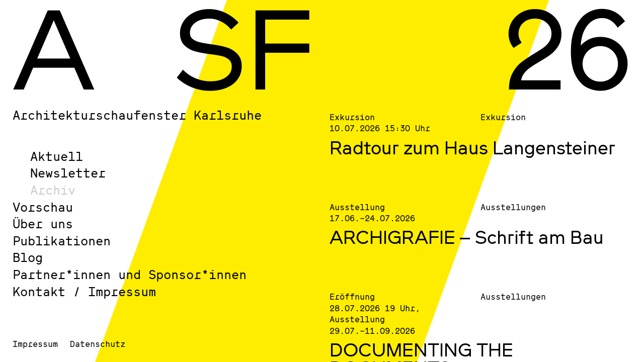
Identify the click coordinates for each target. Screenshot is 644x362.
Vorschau (43, 207)
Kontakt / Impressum (84, 291)
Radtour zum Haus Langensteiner (472, 147)
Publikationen (62, 241)
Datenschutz (98, 344)
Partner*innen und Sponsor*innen (130, 274)
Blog (28, 257)
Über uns (43, 223)
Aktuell (57, 156)
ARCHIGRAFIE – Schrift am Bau (467, 237)
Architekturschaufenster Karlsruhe (137, 115)
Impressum (35, 344)
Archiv (53, 190)
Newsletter (68, 173)
